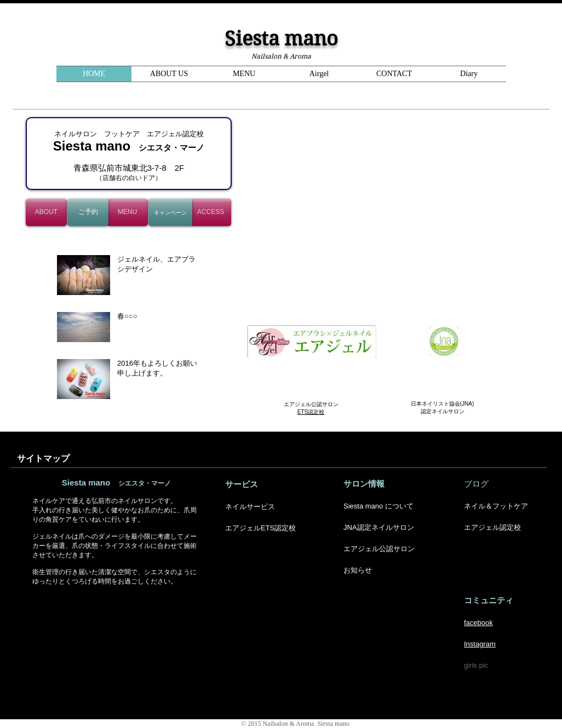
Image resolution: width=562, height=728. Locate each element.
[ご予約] (88, 212)
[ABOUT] (46, 212)
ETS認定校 (311, 412)
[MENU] (127, 212)
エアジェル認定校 (492, 527)
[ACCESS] (211, 212)
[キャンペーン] (170, 212)
